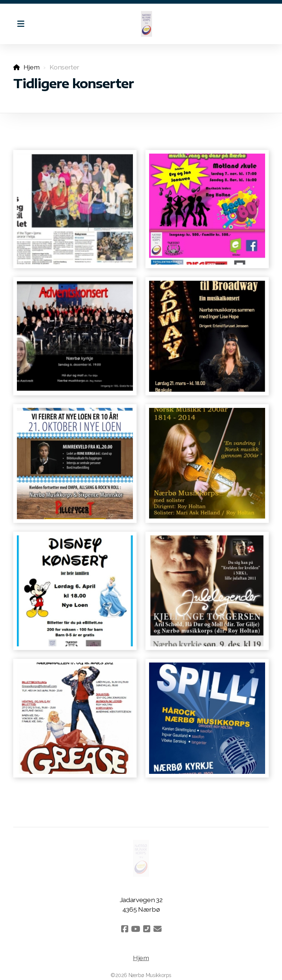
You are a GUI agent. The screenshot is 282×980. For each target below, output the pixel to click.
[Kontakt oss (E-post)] (158, 929)
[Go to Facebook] (124, 929)
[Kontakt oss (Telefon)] (147, 929)
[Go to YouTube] (135, 929)
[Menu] (21, 24)
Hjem (32, 67)
